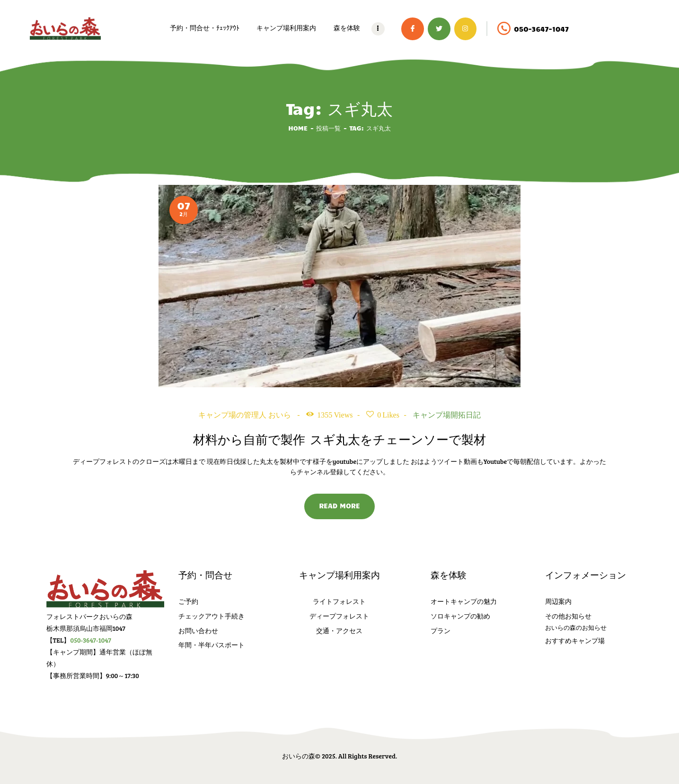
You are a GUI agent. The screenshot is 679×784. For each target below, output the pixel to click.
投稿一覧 (328, 128)
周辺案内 (558, 601)
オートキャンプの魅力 (464, 601)
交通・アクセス (339, 631)
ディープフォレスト (339, 616)
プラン (441, 631)
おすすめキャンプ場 (575, 640)
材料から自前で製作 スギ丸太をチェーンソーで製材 (339, 439)
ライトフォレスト (339, 601)
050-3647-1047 (91, 640)
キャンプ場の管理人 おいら (246, 415)
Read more (339, 505)
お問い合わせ (198, 631)
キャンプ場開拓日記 (447, 415)
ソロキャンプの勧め (460, 616)
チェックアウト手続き (212, 616)
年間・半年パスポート (212, 645)
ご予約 (188, 601)
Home (298, 128)
